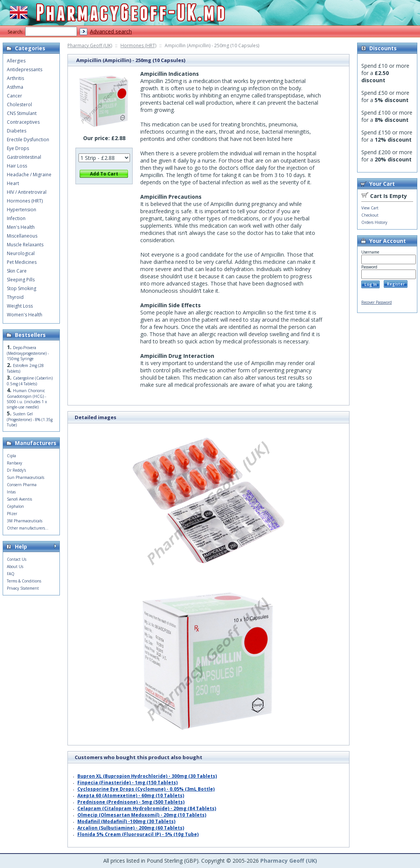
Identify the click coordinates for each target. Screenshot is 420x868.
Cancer (14, 96)
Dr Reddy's (16, 470)
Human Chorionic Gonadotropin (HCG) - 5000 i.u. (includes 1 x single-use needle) (27, 399)
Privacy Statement (23, 588)
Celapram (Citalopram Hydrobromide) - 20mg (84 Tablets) (147, 808)
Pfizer (12, 514)
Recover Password (377, 302)
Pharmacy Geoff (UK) (90, 45)
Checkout (370, 215)
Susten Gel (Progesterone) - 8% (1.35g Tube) (30, 419)
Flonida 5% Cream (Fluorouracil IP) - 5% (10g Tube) (138, 834)
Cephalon (15, 506)
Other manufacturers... (28, 528)
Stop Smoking (22, 288)
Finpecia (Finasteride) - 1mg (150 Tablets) (127, 783)
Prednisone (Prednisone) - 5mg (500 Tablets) (131, 802)
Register (396, 284)
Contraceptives (23, 122)
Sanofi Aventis (19, 499)
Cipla (11, 456)
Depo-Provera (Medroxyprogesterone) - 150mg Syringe (28, 353)
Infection (16, 218)
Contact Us (17, 559)
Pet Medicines (22, 262)
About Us (15, 566)
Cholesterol (19, 105)
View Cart (370, 208)
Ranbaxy (14, 463)
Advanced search (111, 31)
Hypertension (22, 210)
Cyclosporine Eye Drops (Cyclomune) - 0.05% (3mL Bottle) (146, 789)
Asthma (15, 87)
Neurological (21, 253)
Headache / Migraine (29, 175)
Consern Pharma (22, 485)
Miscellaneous (22, 236)
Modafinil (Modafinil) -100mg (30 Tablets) (126, 821)
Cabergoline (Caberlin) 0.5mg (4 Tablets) (30, 381)
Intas (11, 492)
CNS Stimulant (22, 113)
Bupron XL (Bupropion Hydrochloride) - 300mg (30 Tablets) (147, 776)
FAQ (11, 574)
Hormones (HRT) (138, 45)
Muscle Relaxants (25, 245)
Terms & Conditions (24, 581)
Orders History (374, 222)
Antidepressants (25, 69)
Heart (13, 183)
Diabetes (17, 131)
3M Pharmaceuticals (25, 521)
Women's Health (25, 315)
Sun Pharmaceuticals (26, 477)
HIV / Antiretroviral (27, 192)
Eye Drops (18, 148)
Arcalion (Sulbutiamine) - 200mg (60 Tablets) (131, 828)
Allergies (16, 61)
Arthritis (15, 78)
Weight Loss (20, 306)
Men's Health (21, 227)
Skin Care (17, 271)
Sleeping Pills (21, 280)
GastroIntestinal (24, 157)
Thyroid (15, 297)
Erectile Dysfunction (28, 140)
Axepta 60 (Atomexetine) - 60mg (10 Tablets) (131, 795)
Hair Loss (17, 166)
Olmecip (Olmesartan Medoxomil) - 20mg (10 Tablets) (142, 815)
